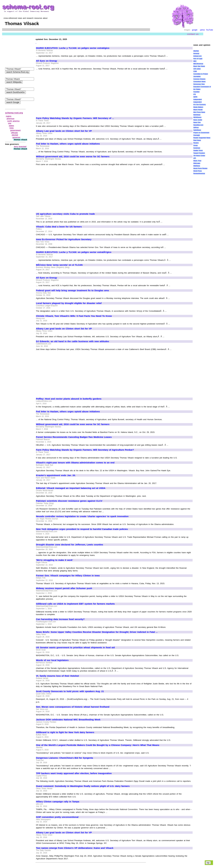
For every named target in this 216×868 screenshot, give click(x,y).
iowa (12, 128)
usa (10, 123)
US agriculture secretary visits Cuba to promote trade (65, 214)
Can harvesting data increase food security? (60, 619)
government (16, 130)
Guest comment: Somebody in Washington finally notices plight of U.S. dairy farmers (83, 786)
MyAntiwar (197, 115)
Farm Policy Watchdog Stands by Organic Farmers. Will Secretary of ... (75, 118)
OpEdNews (197, 130)
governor (16, 137)
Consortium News (199, 82)
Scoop (195, 145)
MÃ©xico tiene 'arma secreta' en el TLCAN (59, 265)
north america (13, 121)
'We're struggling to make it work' (54, 560)
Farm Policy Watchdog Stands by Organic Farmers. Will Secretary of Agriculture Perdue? (85, 450)
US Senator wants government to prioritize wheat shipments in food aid (75, 648)
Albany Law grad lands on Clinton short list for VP (64, 131)
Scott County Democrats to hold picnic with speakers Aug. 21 (70, 691)
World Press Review (200, 168)
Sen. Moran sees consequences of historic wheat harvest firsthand (73, 707)
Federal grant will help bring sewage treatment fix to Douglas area (72, 290)
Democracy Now (199, 84)
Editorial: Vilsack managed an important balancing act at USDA (71, 488)
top (208, 863)
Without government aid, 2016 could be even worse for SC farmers (73, 157)
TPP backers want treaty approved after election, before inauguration (74, 773)
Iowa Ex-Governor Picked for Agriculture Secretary (64, 239)
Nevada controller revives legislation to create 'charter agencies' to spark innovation (82, 516)
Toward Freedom (199, 153)
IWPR (195, 97)
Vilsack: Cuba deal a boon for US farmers (59, 227)
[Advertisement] (61, 92)
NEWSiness (197, 117)
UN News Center (199, 156)
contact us (193, 34)
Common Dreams (199, 79)
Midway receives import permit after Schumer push (64, 588)
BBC (195, 61)
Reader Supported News (202, 138)
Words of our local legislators (52, 660)
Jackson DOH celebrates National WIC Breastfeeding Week (68, 720)
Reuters (196, 143)
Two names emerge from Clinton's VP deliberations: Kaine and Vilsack (75, 848)
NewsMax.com (198, 125)
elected (15, 135)
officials (14, 133)
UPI (195, 158)
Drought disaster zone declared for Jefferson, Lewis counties (70, 545)
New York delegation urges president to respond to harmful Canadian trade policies (82, 529)
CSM (195, 71)
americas (10, 119)
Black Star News (199, 66)
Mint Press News (199, 112)
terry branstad (20, 147)
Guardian (196, 92)
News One (197, 122)
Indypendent (197, 102)
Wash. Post (197, 161)
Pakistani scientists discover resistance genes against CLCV (69, 501)
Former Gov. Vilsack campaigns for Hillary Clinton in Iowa (68, 576)
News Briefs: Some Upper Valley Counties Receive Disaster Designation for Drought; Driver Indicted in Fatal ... (97, 632)
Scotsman (197, 148)
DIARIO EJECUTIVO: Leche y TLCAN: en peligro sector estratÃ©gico (74, 252)
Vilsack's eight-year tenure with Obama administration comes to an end (75, 463)
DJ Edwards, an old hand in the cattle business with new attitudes (73, 341)
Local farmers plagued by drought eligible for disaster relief (69, 303)
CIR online (197, 69)
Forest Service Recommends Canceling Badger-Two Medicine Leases (74, 437)
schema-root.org (14, 113)
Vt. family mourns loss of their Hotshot (57, 676)
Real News (197, 140)
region (9, 116)
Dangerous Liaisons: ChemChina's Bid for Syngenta (64, 758)
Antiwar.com (197, 56)
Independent (198, 100)
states (11, 126)
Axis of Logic (198, 59)
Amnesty (196, 54)
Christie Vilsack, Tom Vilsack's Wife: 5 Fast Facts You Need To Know (74, 316)
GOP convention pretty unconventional (57, 817)
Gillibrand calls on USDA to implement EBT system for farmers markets (75, 604)
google (195, 30)
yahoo (202, 30)
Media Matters (198, 107)
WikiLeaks (197, 163)
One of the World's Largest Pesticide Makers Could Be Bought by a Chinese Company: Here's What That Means (98, 745)
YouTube (209, 30)
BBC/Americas (198, 64)
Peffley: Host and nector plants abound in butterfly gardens (69, 399)
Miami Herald (198, 110)
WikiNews (197, 166)
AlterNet (196, 51)
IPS (195, 94)
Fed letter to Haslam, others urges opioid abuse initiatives (68, 144)
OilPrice (196, 128)
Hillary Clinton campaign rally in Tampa (58, 802)
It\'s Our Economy (199, 105)
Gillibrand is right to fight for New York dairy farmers (65, 732)
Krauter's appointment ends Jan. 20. (56, 475)
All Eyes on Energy (47, 61)
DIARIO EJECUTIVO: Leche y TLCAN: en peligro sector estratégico (73, 48)
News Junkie (198, 120)
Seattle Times (198, 151)
